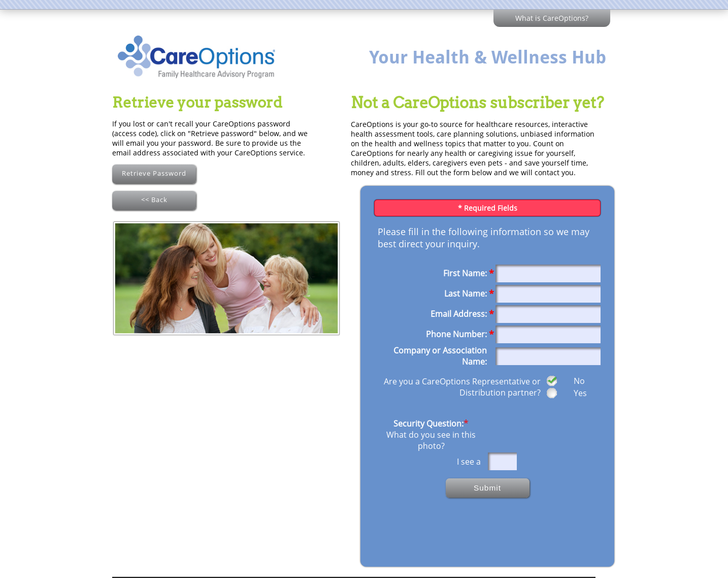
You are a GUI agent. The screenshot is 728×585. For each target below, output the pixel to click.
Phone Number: (456, 334)
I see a (470, 462)
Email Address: (459, 314)
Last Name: (466, 294)
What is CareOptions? (552, 18)
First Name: (465, 273)
